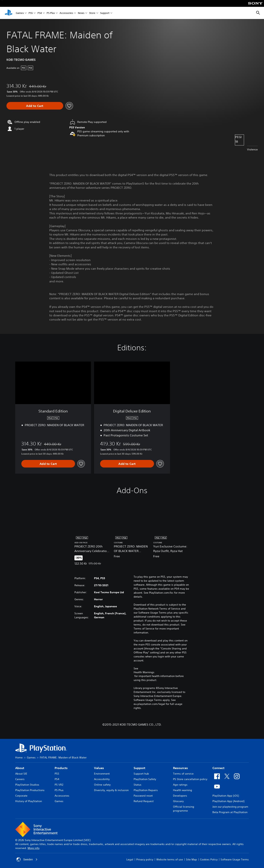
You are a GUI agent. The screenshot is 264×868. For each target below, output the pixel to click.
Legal (130, 859)
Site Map (191, 859)
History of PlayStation (29, 801)
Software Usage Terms (235, 859)
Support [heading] (139, 768)
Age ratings (180, 785)
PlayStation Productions (30, 790)
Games (20, 13)
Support (105, 13)
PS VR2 (59, 785)
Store (92, 13)
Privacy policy (145, 859)
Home (19, 757)
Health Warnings (144, 672)
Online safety (102, 785)
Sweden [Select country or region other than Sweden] (27, 859)
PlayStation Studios (27, 785)
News (81, 13)
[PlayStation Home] (9, 13)
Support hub (141, 774)
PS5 (31, 13)
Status (138, 785)
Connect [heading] (218, 768)
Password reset (143, 796)
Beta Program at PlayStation (230, 812)
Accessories (66, 13)
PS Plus (51, 13)
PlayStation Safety (145, 779)
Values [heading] (99, 768)
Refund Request (144, 801)
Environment (102, 774)
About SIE (21, 774)
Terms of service (183, 774)
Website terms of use (170, 859)
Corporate (21, 796)
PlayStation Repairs (146, 790)
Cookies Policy (209, 859)
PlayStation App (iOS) (226, 796)
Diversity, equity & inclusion (111, 790)
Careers (20, 779)
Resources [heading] (180, 768)
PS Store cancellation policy (190, 779)
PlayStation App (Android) (228, 801)
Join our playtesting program (230, 807)
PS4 (40, 13)
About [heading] (20, 768)
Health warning (183, 790)
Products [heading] (61, 768)
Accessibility (102, 779)
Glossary (178, 801)
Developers (180, 796)
